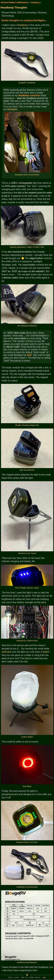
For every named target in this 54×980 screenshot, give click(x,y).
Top (44, 978)
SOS (29, 355)
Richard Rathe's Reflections (15, 2)
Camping (35, 2)
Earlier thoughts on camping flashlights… (24, 20)
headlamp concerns (29, 95)
